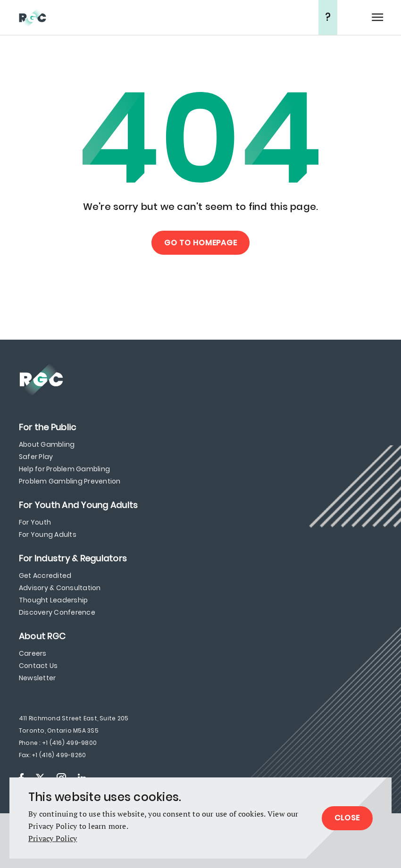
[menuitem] (47, 427)
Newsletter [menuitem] (37, 678)
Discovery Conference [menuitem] (57, 612)
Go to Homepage (201, 243)
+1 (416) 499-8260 (59, 755)
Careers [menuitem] (33, 653)
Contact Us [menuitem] (38, 666)
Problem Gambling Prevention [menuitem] (70, 481)
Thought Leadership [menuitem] (53, 600)
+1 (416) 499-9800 (69, 743)
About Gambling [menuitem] (47, 444)
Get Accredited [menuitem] (45, 576)
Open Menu (377, 17)
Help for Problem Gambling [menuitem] (64, 469)
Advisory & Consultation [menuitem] (60, 588)
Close (347, 818)
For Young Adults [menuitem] (48, 534)
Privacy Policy (53, 838)
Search (354, 17)
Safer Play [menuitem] (36, 457)
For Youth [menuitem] (35, 522)
